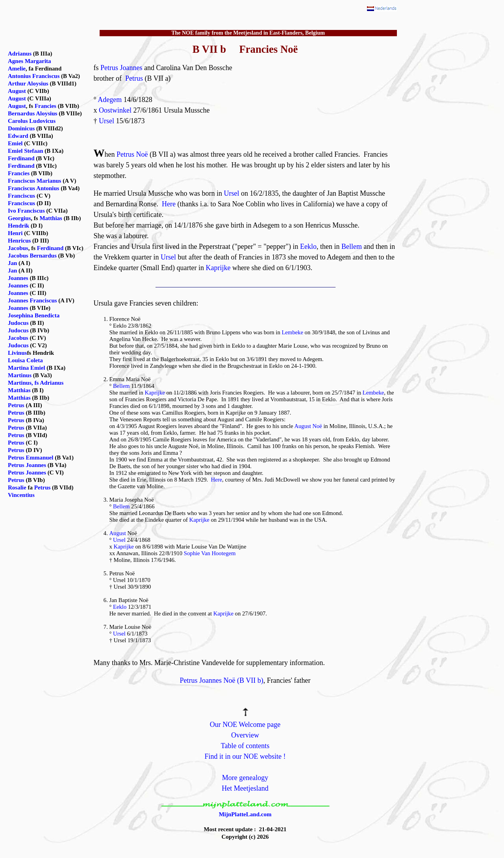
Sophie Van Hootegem (210, 553)
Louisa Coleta (25, 360)
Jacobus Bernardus (32, 256)
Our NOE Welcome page (245, 725)
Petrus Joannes (121, 68)
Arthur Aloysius (28, 83)
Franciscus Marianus (34, 181)
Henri (15, 233)
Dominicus (21, 128)
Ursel (107, 121)
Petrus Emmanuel (31, 458)
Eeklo (308, 246)
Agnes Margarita (30, 61)
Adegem (110, 100)
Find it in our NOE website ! (245, 756)
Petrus (134, 78)
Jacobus (18, 248)
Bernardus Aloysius (32, 113)
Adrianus (20, 54)
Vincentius (21, 495)
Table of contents (245, 746)
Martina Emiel (27, 368)
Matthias (51, 218)
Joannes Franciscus (32, 300)
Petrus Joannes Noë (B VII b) (222, 680)
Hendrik (19, 226)
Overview (245, 735)
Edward (18, 136)
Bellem (352, 246)
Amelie (17, 69)
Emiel (15, 143)
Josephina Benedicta (34, 315)
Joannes (18, 278)
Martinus (20, 375)
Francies (45, 106)
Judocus (18, 323)
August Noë (308, 426)
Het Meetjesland (245, 788)
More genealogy (245, 778)
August (118, 533)
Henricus (19, 241)
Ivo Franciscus (26, 211)
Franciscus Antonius (33, 188)
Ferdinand (21, 158)
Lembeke (292, 332)
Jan (12, 263)
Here (169, 204)
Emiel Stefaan (26, 151)
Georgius (19, 218)
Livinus (17, 353)
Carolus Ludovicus (32, 121)
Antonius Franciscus (34, 76)
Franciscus (21, 196)
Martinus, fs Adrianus (36, 383)
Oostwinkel (115, 110)
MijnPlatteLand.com (245, 814)
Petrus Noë (132, 154)
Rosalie (17, 487)
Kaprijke (218, 268)
